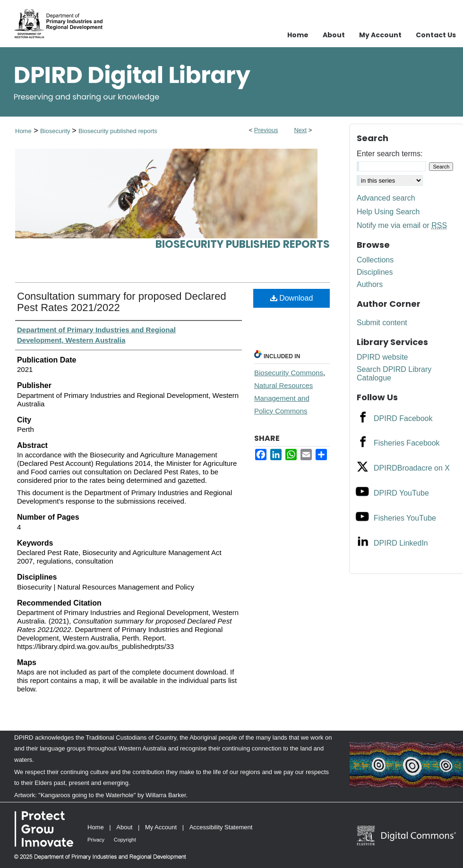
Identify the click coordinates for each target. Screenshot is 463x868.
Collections (375, 260)
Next (300, 130)
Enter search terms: (390, 154)
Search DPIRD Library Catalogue (394, 374)
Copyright (125, 840)
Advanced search (386, 198)
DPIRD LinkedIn (401, 543)
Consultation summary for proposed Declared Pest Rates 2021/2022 (122, 302)
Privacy (96, 840)
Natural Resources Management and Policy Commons (283, 398)
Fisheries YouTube (405, 518)
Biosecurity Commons (289, 373)
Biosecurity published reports (118, 131)
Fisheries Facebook (407, 443)
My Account (161, 827)
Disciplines (375, 272)
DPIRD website (382, 357)
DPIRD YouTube (401, 493)
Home (23, 131)
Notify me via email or (402, 226)
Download (292, 298)
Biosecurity (56, 131)
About (124, 827)
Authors (370, 284)
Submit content (382, 323)
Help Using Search (388, 212)
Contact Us (436, 35)
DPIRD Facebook (403, 418)
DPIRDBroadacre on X (412, 468)
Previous (266, 130)
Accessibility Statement (221, 827)
